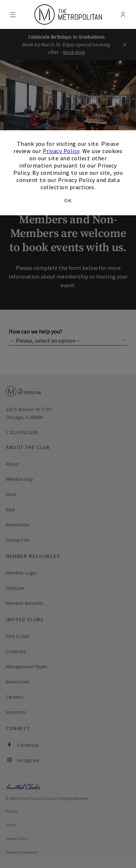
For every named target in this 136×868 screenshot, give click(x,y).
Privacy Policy (61, 151)
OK (68, 200)
